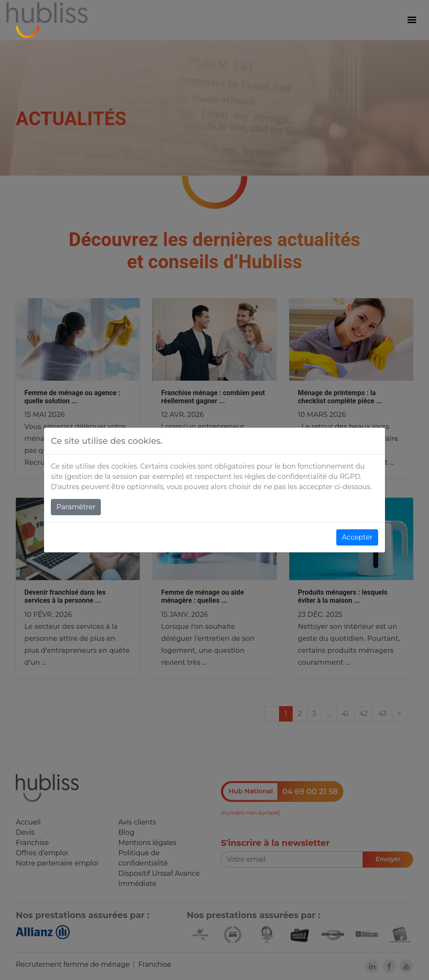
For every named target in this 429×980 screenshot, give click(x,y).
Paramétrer (76, 507)
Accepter (357, 537)
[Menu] (412, 20)
